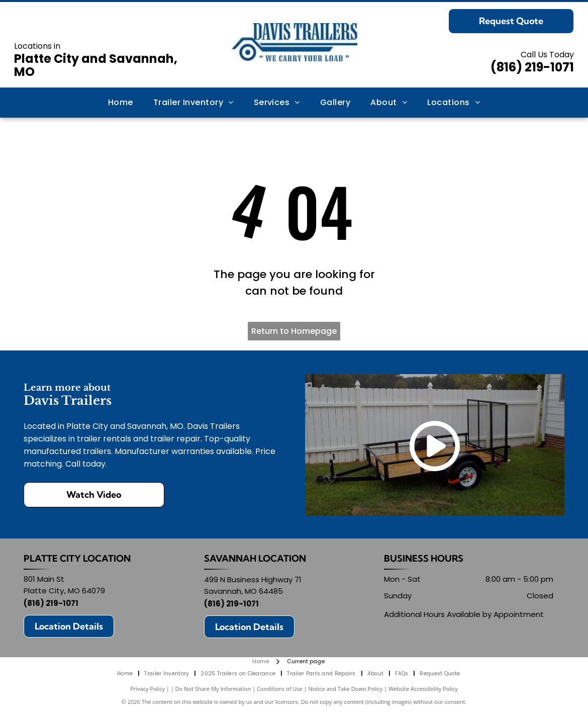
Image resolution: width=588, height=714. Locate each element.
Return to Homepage (294, 331)
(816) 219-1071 (532, 67)
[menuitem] (121, 103)
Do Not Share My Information (213, 689)
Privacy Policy (148, 689)
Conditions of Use (280, 689)
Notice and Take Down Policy (346, 689)
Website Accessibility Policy (423, 689)
